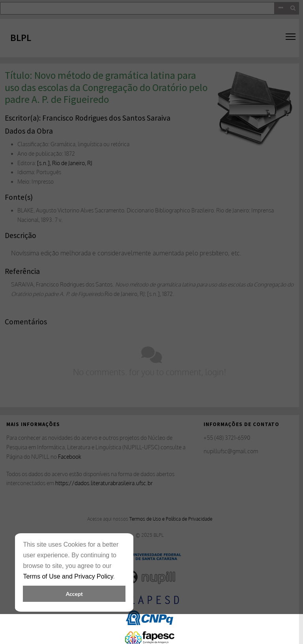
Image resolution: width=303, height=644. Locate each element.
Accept (74, 594)
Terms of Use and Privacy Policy (68, 576)
